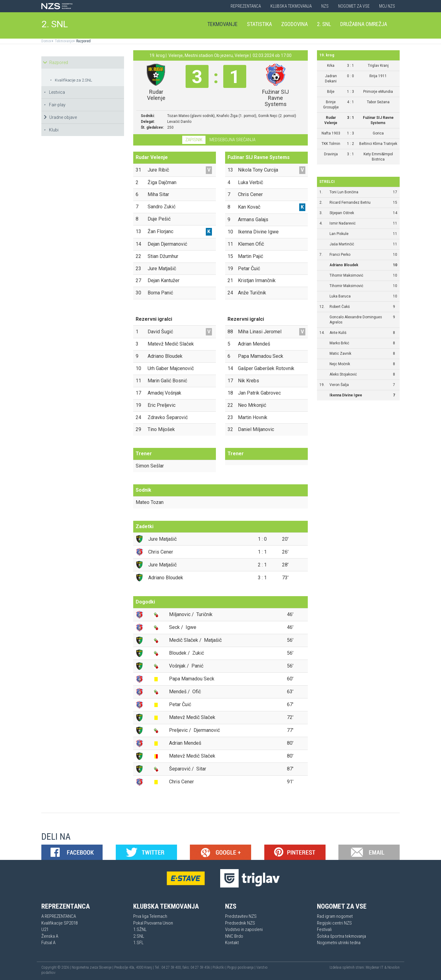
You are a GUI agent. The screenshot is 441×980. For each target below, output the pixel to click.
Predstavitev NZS (241, 916)
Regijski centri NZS (334, 923)
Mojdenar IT (375, 967)
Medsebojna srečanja (232, 140)
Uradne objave (60, 117)
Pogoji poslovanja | (242, 967)
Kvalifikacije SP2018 (59, 923)
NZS (325, 6)
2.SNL (139, 936)
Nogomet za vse (354, 6)
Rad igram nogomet (335, 916)
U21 (45, 929)
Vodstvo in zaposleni (244, 929)
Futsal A (48, 943)
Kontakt (232, 943)
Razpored (83, 41)
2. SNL (55, 24)
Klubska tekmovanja (291, 6)
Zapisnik (194, 140)
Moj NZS (387, 6)
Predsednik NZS (240, 923)
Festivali (324, 929)
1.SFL (138, 943)
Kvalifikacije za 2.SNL (71, 80)
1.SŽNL (140, 929)
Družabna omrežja (364, 24)
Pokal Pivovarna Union (153, 923)
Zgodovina (294, 24)
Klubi (51, 130)
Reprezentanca (246, 6)
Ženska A (50, 936)
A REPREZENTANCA (59, 916)
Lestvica (54, 92)
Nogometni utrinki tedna (339, 943)
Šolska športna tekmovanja (341, 936)
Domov (46, 41)
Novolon (394, 967)
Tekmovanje (222, 24)
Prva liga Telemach (150, 916)
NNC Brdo (234, 936)
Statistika (259, 24)
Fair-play (55, 105)
